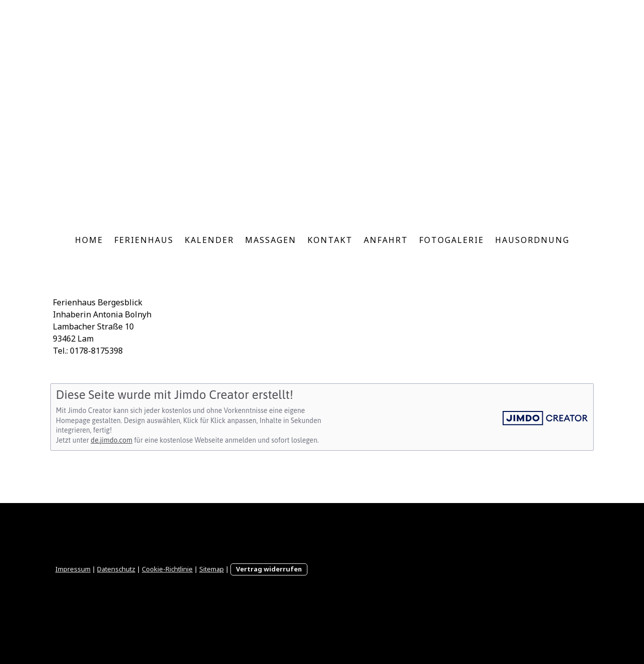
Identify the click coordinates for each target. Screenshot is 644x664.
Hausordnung (532, 240)
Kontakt (330, 240)
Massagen (271, 240)
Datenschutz (116, 569)
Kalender (209, 240)
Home (89, 240)
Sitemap (212, 569)
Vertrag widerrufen (269, 569)
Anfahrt (386, 240)
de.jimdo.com (111, 440)
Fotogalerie (452, 240)
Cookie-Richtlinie (167, 569)
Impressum (73, 569)
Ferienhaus (144, 240)
